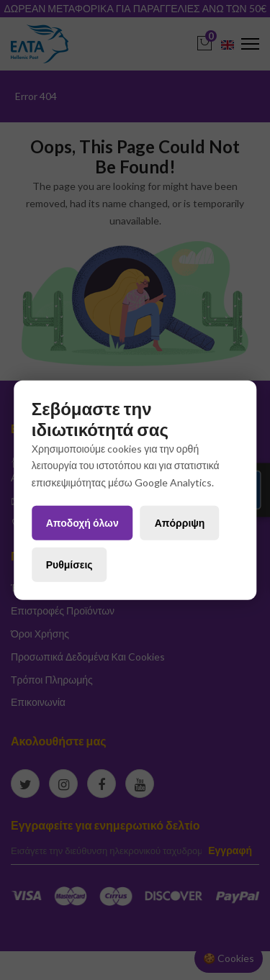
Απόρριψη (180, 523)
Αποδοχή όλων (82, 523)
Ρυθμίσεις (69, 564)
